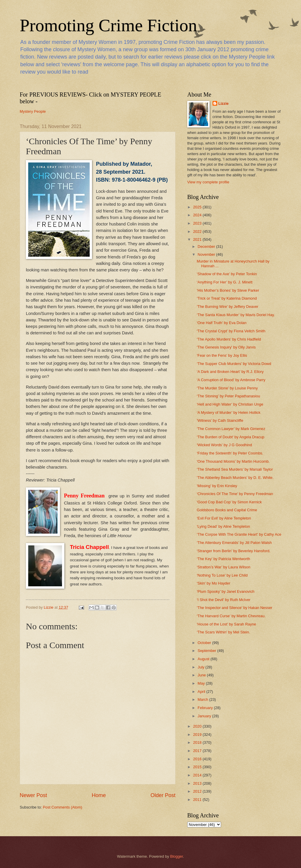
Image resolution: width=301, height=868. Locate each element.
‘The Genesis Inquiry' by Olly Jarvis (226, 347)
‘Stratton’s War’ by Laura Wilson (223, 567)
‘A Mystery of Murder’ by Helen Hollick (229, 413)
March (203, 699)
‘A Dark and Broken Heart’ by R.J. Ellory (230, 372)
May (202, 683)
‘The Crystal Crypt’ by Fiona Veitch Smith (231, 331)
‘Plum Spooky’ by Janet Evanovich (225, 591)
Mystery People (33, 111)
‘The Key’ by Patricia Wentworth (223, 559)
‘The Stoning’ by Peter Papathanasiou (228, 396)
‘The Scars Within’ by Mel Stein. (223, 632)
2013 (198, 783)
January (205, 716)
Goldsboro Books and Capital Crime (227, 510)
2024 (198, 215)
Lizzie (224, 103)
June (202, 675)
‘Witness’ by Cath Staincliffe (220, 420)
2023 (198, 223)
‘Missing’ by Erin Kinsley (217, 486)
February (206, 708)
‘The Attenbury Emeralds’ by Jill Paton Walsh (234, 543)
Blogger (177, 856)
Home (99, 795)
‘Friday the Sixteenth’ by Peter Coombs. (230, 453)
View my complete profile (208, 182)
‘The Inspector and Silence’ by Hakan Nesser (234, 608)
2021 (198, 239)
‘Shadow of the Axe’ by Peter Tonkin (227, 274)
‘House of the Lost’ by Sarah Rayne (226, 624)
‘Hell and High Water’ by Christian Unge (230, 404)
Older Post (163, 795)
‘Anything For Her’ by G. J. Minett (225, 282)
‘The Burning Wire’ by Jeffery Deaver (228, 307)
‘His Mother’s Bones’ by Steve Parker (228, 290)
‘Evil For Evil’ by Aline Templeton (224, 518)
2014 (198, 775)
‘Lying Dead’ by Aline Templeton (223, 526)
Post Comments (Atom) (63, 807)
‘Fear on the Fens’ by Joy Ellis (222, 355)
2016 (198, 759)
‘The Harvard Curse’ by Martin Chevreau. (231, 616)
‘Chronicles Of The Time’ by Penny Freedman (235, 494)
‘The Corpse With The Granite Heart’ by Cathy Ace (239, 534)
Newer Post (33, 795)
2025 (198, 207)
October (205, 643)
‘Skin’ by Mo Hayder (213, 583)
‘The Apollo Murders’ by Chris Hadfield (229, 339)
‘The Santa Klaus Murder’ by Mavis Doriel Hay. (236, 315)
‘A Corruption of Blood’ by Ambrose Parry (231, 380)
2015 (198, 767)
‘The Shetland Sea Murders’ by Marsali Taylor (235, 469)
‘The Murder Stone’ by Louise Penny (227, 388)
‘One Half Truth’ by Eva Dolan (221, 323)
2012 (198, 791)
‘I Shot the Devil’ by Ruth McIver (224, 600)
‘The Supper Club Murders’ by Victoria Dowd (234, 364)
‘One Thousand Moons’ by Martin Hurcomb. (233, 461)
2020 (198, 726)
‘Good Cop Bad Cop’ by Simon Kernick (229, 502)
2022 (198, 231)
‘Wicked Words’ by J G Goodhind (224, 445)
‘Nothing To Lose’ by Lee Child (222, 575)
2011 (198, 800)
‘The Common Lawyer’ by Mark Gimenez (231, 429)
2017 (198, 751)
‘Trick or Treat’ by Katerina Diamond (227, 298)
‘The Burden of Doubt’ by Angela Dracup (230, 437)
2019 (198, 735)
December (207, 247)
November (207, 254)
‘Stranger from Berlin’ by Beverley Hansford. (234, 551)
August (204, 659)
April (202, 692)
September (207, 651)
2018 (198, 742)
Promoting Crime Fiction (108, 25)
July (201, 667)
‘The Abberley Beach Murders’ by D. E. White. (235, 478)
